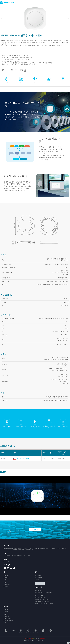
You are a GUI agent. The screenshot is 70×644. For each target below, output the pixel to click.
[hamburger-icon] (68, 2)
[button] (2, 19)
